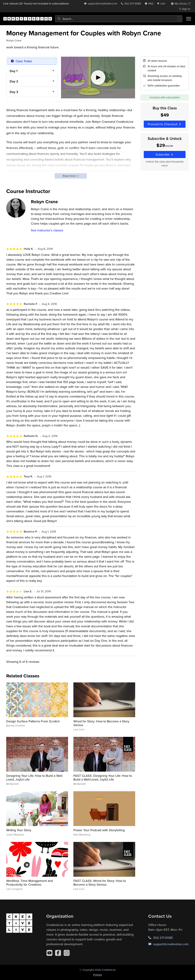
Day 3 (14, 92)
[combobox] (119, 19)
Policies (98, 975)
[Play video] (98, 78)
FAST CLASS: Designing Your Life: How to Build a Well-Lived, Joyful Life (103, 778)
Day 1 (14, 71)
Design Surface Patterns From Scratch (33, 721)
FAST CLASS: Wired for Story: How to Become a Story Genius (100, 883)
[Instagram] (67, 953)
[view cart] (162, 3)
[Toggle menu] (189, 19)
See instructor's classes (47, 230)
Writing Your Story (19, 830)
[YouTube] (49, 953)
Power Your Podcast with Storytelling (99, 830)
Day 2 (14, 81)
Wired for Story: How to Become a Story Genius (101, 723)
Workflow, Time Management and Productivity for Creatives (30, 883)
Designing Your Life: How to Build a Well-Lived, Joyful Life (35, 778)
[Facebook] (58, 953)
